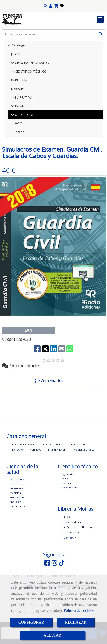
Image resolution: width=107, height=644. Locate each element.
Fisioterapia (17, 524)
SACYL (19, 150)
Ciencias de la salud (24, 471)
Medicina (15, 520)
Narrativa (35, 477)
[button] (51, 6)
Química (66, 510)
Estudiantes (17, 506)
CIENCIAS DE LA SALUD (32, 89)
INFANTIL (22, 133)
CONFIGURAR (31, 622)
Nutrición (16, 529)
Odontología (18, 533)
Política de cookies (79, 610)
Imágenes (69, 554)
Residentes (17, 511)
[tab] (49, 408)
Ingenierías (68, 501)
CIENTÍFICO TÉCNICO (30, 98)
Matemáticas (69, 514)
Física (65, 505)
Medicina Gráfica (84, 477)
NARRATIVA (23, 124)
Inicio (67, 544)
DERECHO (18, 116)
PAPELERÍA (19, 107)
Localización (71, 559)
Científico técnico (54, 471)
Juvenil (15, 81)
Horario (87, 554)
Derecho (17, 477)
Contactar (70, 565)
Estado (19, 159)
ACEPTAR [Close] (52, 635)
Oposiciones (79, 471)
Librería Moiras (73, 549)
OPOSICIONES (25, 142)
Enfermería (17, 515)
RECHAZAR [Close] (76, 622)
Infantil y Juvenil (58, 477)
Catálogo (18, 72)
